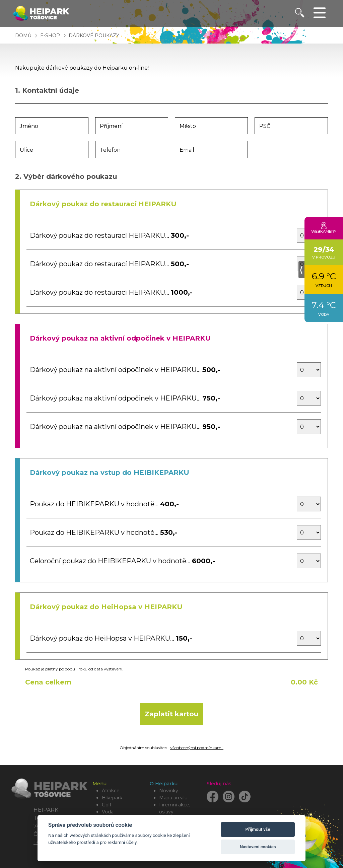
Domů (23, 35)
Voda (108, 812)
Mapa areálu (173, 798)
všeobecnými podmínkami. (197, 748)
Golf (107, 805)
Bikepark (112, 798)
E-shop (51, 35)
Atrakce (111, 791)
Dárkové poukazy (94, 35)
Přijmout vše (258, 829)
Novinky (169, 791)
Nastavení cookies (258, 847)
